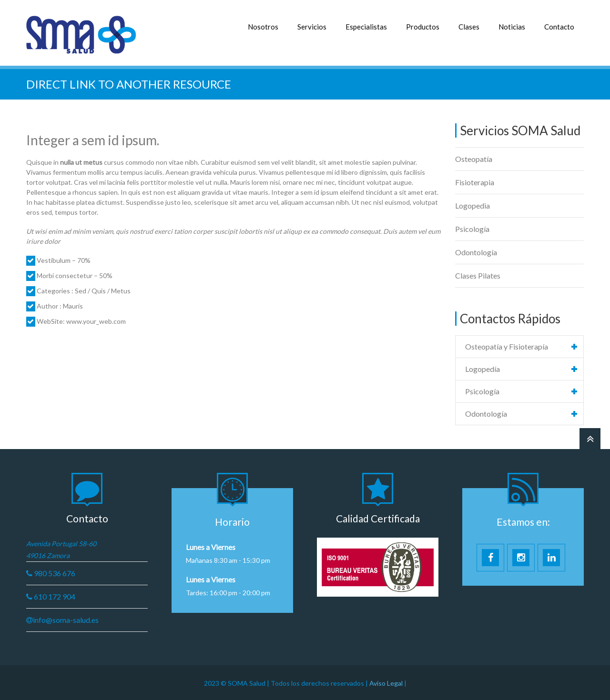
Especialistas (366, 27)
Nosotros (263, 27)
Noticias (512, 27)
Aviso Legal (387, 682)
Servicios (312, 27)
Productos (423, 27)
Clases (469, 27)
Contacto (559, 27)
